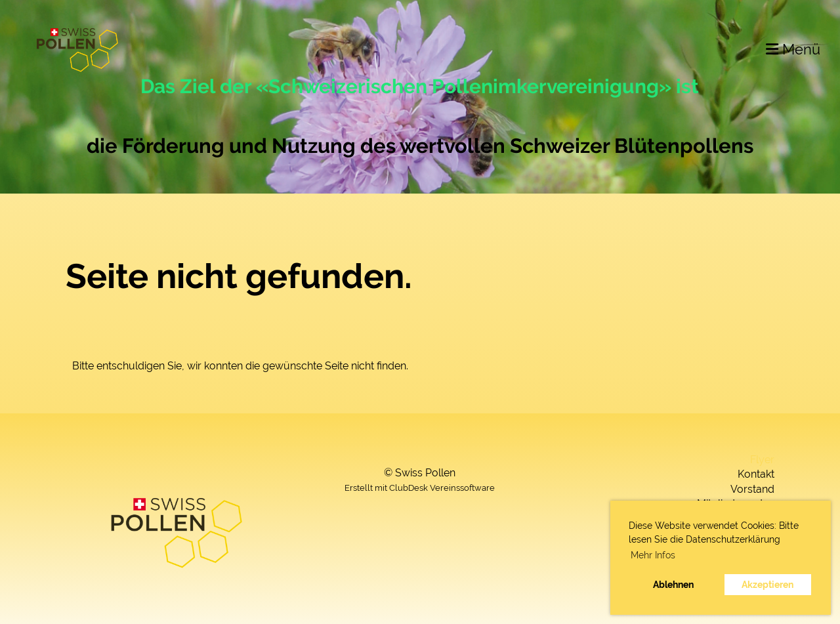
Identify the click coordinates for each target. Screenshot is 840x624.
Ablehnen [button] (673, 584)
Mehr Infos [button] (653, 555)
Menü (793, 49)
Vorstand (752, 489)
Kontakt (756, 474)
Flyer (762, 460)
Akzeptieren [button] (767, 584)
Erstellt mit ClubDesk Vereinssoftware (420, 488)
